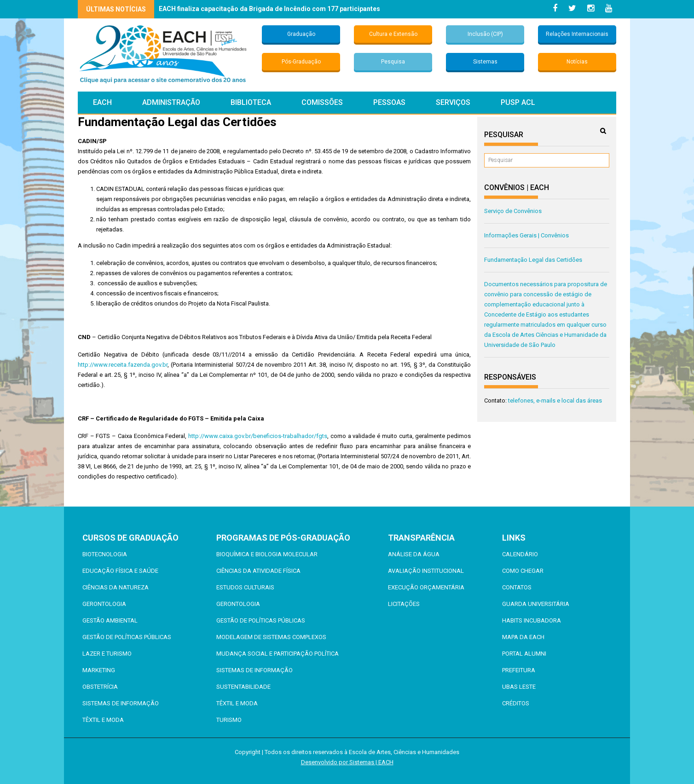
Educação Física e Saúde (120, 571)
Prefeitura (519, 670)
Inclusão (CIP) (485, 34)
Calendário (520, 554)
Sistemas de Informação (121, 703)
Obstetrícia (100, 687)
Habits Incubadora (532, 620)
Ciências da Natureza (116, 587)
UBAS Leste (519, 687)
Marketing (99, 670)
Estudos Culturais (245, 587)
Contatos (517, 587)
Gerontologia (104, 604)
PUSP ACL (518, 102)
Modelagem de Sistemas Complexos (271, 637)
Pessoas (389, 102)
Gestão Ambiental (110, 620)
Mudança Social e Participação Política (278, 654)
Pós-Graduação (301, 62)
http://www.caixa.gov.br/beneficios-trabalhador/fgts (258, 436)
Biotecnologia (105, 554)
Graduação (301, 34)
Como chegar (523, 571)
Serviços (453, 102)
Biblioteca (251, 102)
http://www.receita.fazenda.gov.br (123, 365)
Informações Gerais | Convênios (526, 235)
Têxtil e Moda (103, 720)
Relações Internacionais (577, 34)
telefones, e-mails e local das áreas (555, 401)
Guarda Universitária (536, 604)
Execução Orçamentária (426, 587)
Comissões (322, 102)
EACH (102, 102)
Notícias (577, 62)
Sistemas (485, 62)
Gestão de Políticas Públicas (127, 637)
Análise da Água (414, 554)
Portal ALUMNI (524, 654)
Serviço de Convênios (513, 211)
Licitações (404, 604)
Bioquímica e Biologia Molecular (267, 554)
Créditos (516, 703)
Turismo (229, 720)
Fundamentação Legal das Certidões (533, 260)
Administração (171, 102)
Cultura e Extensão (393, 34)
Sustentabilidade (243, 687)
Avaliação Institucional (426, 571)
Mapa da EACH (523, 637)
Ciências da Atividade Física (258, 571)
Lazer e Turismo (107, 654)
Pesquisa (393, 62)
